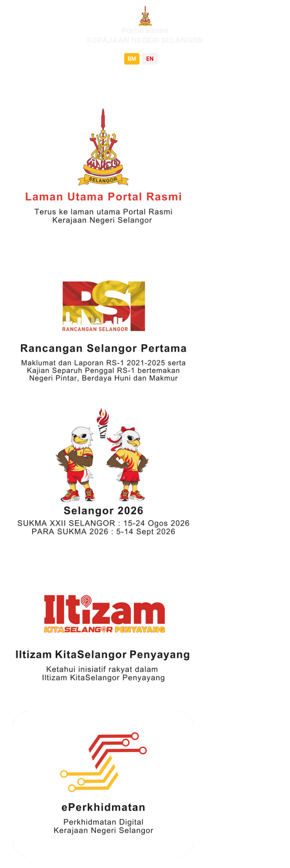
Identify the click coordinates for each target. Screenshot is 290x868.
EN (150, 59)
